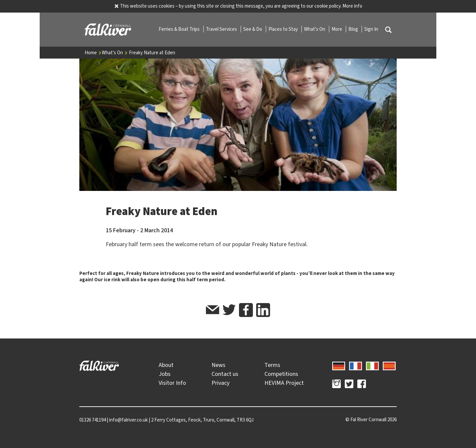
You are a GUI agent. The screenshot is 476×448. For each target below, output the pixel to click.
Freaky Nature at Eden (152, 53)
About (166, 365)
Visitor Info (172, 383)
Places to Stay (284, 29)
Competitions (281, 374)
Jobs (165, 374)
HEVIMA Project (284, 383)
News (218, 365)
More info (352, 6)
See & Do (253, 29)
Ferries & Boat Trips (180, 29)
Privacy (220, 383)
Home (93, 53)
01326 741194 (93, 420)
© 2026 (371, 420)
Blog (354, 29)
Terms (272, 365)
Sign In (371, 29)
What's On (315, 29)
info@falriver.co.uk (128, 420)
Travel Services (222, 29)
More (337, 29)
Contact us (225, 374)
